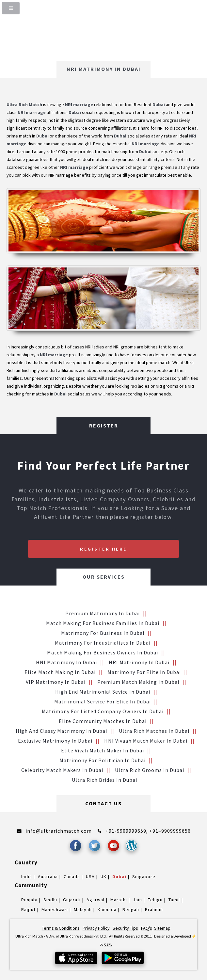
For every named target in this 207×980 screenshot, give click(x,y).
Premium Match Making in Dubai (138, 682)
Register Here (104, 549)
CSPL (108, 944)
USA (90, 876)
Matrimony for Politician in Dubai (103, 760)
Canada (72, 876)
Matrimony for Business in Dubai (103, 633)
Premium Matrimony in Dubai (103, 613)
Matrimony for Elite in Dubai (144, 672)
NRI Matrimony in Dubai (139, 662)
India (27, 876)
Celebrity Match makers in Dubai (62, 770)
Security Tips (125, 928)
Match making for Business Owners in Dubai (103, 652)
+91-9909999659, (127, 831)
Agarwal (96, 900)
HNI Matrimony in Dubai (66, 662)
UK (104, 876)
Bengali (131, 909)
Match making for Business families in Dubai (103, 623)
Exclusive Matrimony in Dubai (55, 741)
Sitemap (162, 928)
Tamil (174, 900)
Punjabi (29, 900)
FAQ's (147, 928)
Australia (48, 876)
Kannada (107, 909)
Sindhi (50, 900)
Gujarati (72, 900)
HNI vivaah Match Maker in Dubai (146, 741)
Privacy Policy (96, 928)
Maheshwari (55, 909)
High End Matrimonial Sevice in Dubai (103, 692)
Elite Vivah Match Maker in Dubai (103, 750)
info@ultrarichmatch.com (59, 831)
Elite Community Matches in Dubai (103, 721)
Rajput (28, 909)
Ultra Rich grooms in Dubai (150, 770)
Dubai (119, 876)
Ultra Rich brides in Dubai (104, 780)
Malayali (83, 909)
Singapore (144, 876)
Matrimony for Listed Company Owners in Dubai (103, 711)
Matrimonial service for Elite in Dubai (103, 701)
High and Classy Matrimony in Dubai (61, 731)
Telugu (155, 900)
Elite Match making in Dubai (60, 672)
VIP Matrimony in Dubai (56, 682)
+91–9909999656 (170, 831)
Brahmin (154, 909)
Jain (137, 900)
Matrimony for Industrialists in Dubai (103, 643)
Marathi (119, 900)
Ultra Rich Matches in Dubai (154, 731)
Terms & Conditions (61, 928)
